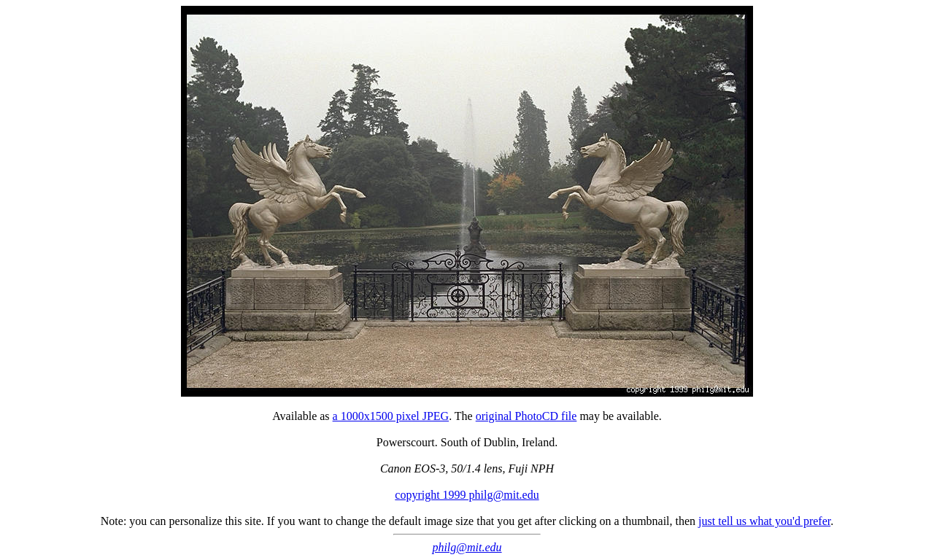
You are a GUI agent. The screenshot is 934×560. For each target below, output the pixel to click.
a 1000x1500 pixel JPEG (391, 416)
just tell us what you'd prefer (764, 521)
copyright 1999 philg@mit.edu (467, 495)
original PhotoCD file (526, 416)
